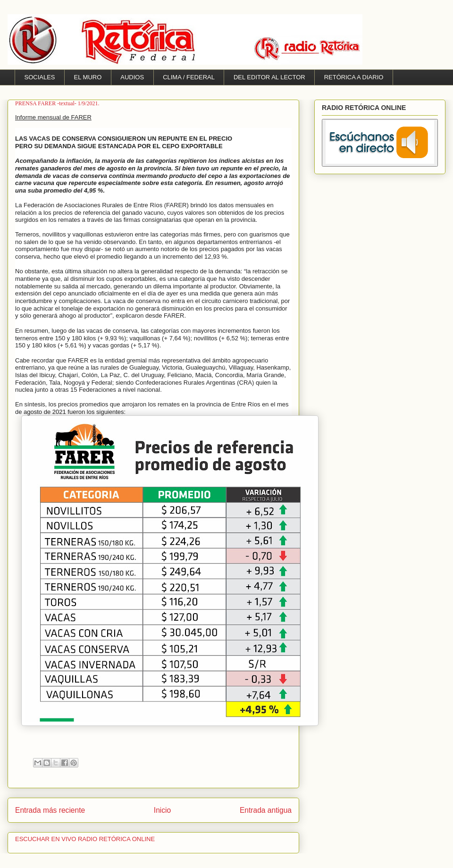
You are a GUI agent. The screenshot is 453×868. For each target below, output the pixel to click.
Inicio (162, 810)
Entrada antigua (266, 810)
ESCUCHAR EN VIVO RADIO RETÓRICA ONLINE (85, 839)
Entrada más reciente (50, 810)
